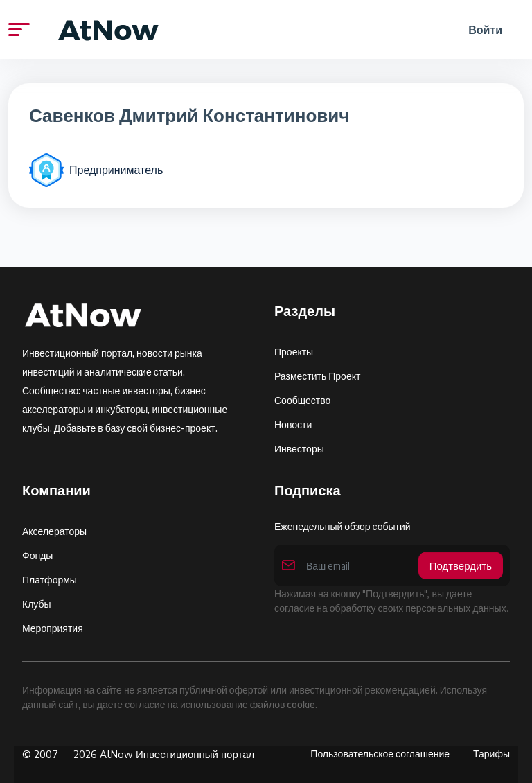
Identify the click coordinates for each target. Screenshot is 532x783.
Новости (293, 424)
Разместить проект (317, 376)
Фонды (37, 555)
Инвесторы (299, 449)
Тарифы (491, 754)
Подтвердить (461, 565)
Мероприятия (53, 628)
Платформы (50, 580)
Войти (485, 30)
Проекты (294, 352)
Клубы (37, 604)
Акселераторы (54, 531)
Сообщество (302, 400)
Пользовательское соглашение (381, 754)
